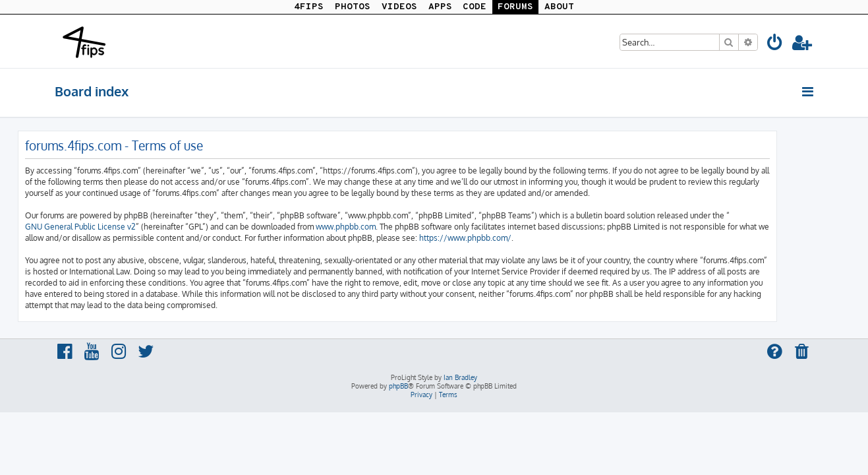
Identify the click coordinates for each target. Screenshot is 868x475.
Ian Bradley (460, 377)
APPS (440, 7)
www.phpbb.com (383, 227)
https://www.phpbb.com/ (502, 238)
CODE (475, 7)
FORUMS (515, 7)
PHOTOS (353, 7)
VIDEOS (399, 7)
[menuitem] (776, 45)
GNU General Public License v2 (117, 227)
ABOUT (559, 7)
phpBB (398, 386)
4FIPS (309, 7)
